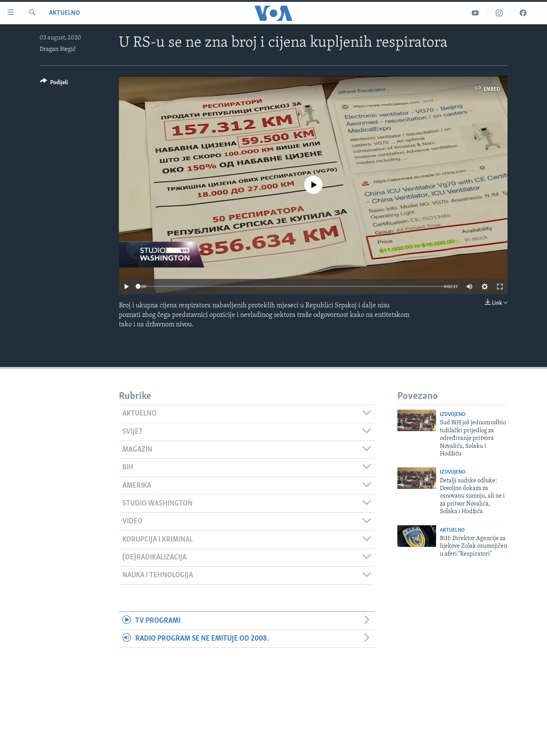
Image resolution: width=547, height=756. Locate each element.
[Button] (54, 84)
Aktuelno (65, 13)
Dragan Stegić (58, 49)
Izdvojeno (453, 415)
